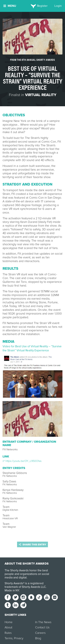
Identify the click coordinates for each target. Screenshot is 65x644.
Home (9, 622)
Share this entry (32, 545)
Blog (38, 638)
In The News (43, 622)
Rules (8, 633)
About (8, 627)
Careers (40, 633)
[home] (32, 6)
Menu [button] (10, 6)
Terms (9, 638)
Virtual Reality (41, 95)
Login (58, 6)
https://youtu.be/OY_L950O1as (22, 461)
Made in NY (12, 590)
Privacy (19, 638)
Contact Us (42, 627)
